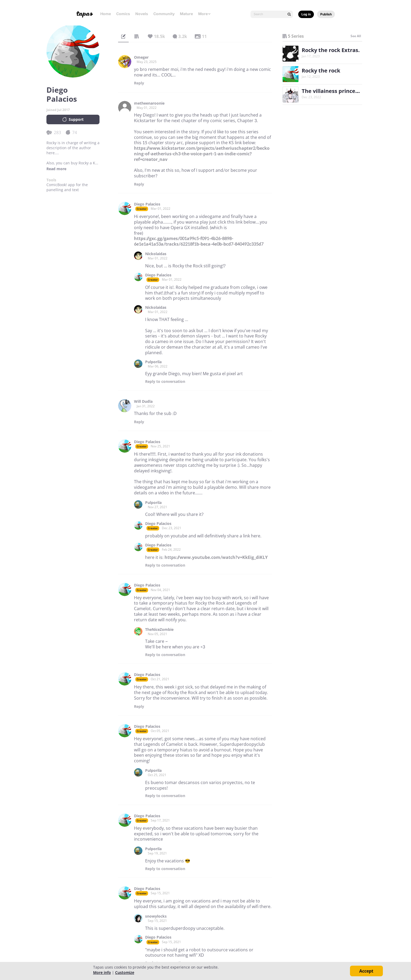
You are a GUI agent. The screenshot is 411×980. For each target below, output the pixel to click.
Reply (139, 83)
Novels (142, 14)
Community (164, 14)
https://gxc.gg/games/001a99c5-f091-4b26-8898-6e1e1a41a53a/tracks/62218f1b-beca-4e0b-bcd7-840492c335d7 (199, 241)
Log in (306, 14)
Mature (186, 14)
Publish (326, 14)
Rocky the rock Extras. (331, 50)
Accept (366, 971)
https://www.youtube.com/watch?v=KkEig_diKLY (216, 557)
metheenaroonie (149, 103)
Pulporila (153, 362)
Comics (123, 14)
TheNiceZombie (159, 630)
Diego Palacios (147, 204)
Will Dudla (143, 401)
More (205, 14)
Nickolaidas (156, 254)
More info (102, 972)
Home (106, 14)
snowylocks (156, 916)
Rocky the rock (321, 70)
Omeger (141, 57)
